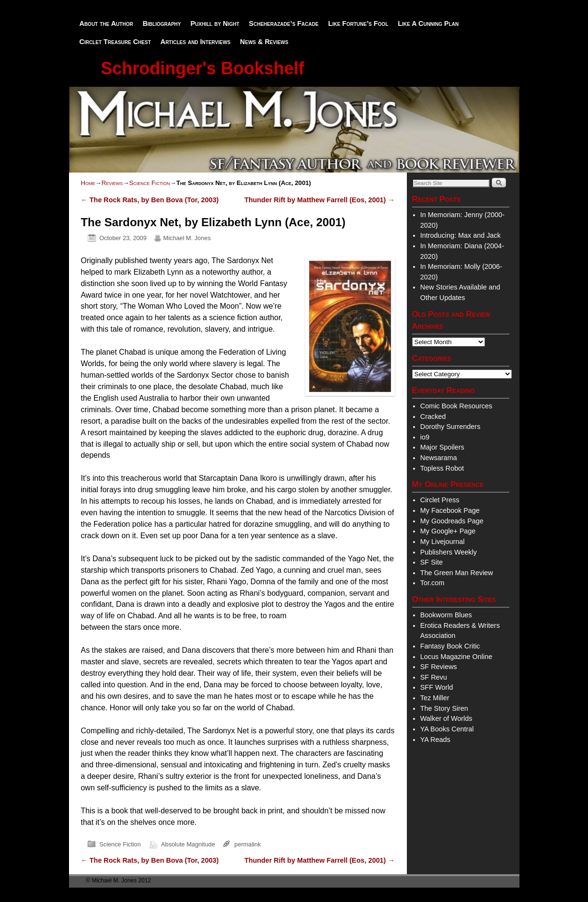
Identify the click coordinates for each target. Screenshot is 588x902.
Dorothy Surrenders (450, 427)
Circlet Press (440, 500)
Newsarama (439, 458)
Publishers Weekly (449, 552)
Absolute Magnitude (188, 844)
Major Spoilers (442, 447)
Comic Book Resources (456, 406)
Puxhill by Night (215, 23)
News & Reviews (264, 42)
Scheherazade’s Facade (283, 23)
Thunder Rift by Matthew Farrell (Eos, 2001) (320, 200)
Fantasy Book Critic (450, 646)
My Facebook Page (450, 510)
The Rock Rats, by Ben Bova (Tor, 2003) (150, 200)
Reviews (112, 183)
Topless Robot (442, 468)
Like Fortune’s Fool (358, 23)
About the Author (106, 23)
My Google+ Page (448, 531)
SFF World (437, 687)
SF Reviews (439, 667)
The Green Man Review (457, 573)
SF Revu (434, 677)
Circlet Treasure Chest (115, 42)
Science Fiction (149, 183)
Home (88, 183)
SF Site (432, 562)
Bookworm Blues (446, 615)
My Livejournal (443, 542)
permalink (248, 844)
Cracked (433, 416)
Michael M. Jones (187, 238)
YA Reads (435, 740)
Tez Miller (435, 698)
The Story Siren (444, 708)
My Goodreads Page (452, 521)
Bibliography (162, 23)
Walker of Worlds (446, 718)
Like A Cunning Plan (428, 23)
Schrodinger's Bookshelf (202, 68)
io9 (425, 437)
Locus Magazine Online (456, 657)
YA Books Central (447, 729)
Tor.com (432, 583)
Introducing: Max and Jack (461, 235)
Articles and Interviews (196, 42)
